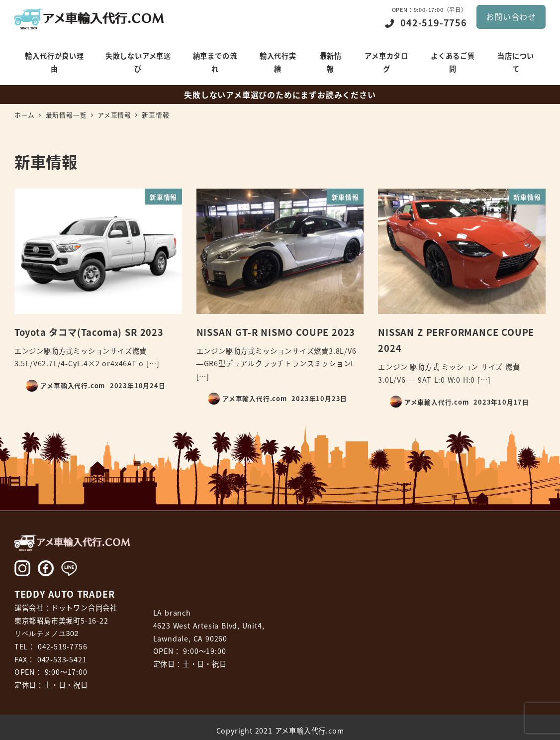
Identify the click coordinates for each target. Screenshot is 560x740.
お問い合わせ (511, 16)
